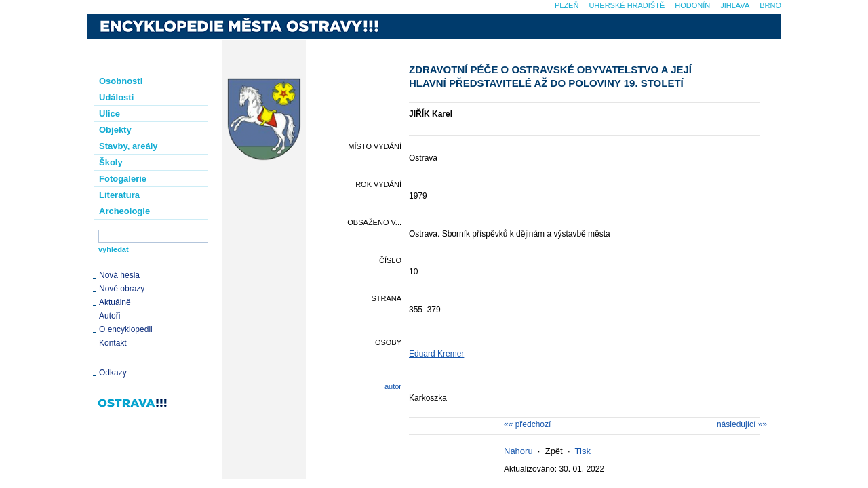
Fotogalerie (123, 179)
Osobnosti (121, 81)
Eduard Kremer (436, 354)
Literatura (119, 195)
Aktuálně (115, 302)
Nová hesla (119, 275)
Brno (770, 5)
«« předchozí (527, 424)
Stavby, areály (128, 146)
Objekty (115, 130)
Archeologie (124, 211)
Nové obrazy (122, 289)
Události (116, 97)
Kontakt (113, 343)
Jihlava (735, 5)
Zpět (554, 451)
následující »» (742, 424)
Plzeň (567, 5)
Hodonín (692, 5)
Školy (111, 162)
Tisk (583, 451)
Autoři (110, 316)
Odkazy (113, 373)
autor (393, 386)
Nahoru (518, 451)
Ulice (110, 114)
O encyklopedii (126, 329)
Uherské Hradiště (627, 5)
